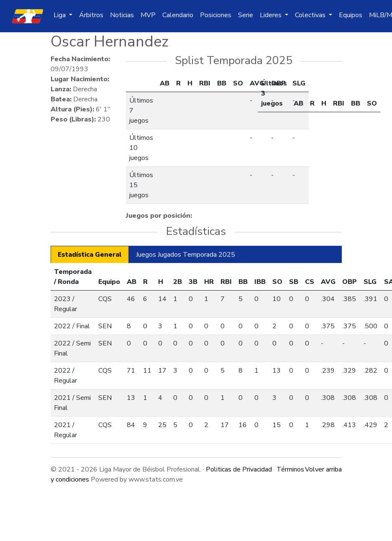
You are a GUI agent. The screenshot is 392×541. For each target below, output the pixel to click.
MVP (148, 15)
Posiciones (216, 15)
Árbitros (91, 15)
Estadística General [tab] (90, 255)
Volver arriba (323, 469)
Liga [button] (60, 15)
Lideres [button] (272, 15)
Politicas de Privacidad (239, 469)
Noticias (122, 15)
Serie (246, 15)
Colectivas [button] (311, 15)
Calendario (178, 15)
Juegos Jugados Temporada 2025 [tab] (186, 255)
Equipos (351, 15)
